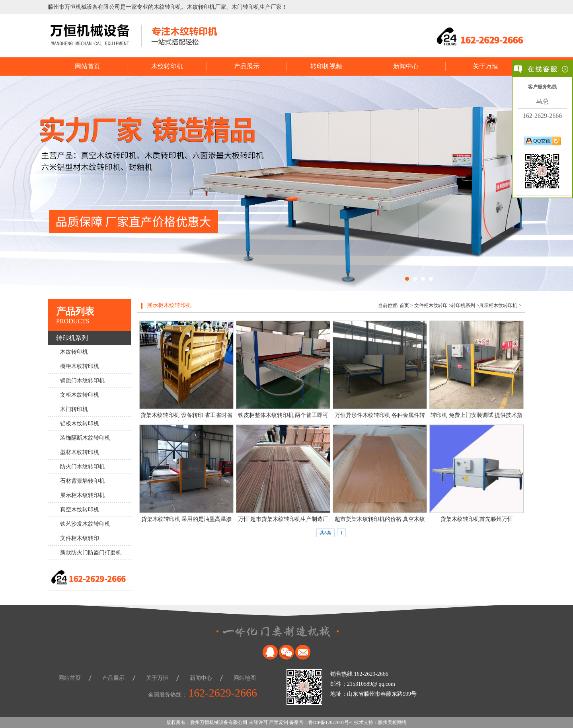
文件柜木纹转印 (80, 538)
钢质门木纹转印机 (82, 381)
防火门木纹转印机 (82, 467)
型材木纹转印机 (80, 452)
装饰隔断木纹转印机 (85, 438)
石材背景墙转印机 (82, 481)
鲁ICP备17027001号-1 (331, 722)
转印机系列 (72, 338)
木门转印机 (74, 409)
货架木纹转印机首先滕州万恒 (477, 519)
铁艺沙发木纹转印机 (85, 524)
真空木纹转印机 (80, 510)
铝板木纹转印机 (80, 424)
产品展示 (247, 66)
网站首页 (88, 66)
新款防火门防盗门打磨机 (91, 553)
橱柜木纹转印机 (80, 366)
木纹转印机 (167, 66)
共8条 (325, 533)
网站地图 (245, 678)
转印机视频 (326, 66)
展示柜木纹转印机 (82, 495)
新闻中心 (406, 66)
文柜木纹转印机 (80, 395)
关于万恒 (485, 66)
